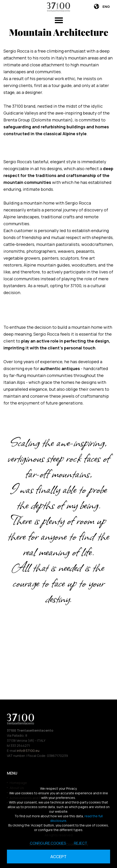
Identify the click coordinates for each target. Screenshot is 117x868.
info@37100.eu (28, 751)
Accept (58, 857)
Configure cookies (48, 843)
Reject (81, 843)
